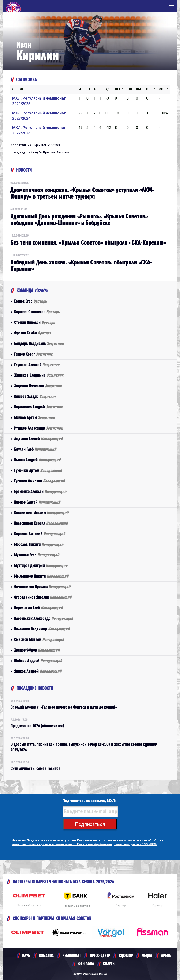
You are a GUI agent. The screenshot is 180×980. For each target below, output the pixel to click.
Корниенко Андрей (38, 407)
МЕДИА (147, 955)
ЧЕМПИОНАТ (72, 955)
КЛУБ (26, 955)
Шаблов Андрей (38, 661)
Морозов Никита (39, 544)
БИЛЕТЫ (109, 964)
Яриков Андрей (38, 671)
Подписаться (90, 824)
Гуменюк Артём (38, 470)
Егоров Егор (30, 301)
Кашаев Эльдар (35, 396)
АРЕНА (166, 955)
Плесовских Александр (44, 618)
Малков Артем (34, 418)
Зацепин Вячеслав (38, 386)
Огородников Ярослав (43, 597)
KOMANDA (46, 955)
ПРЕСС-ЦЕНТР (100, 955)
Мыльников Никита (41, 576)
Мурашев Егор (37, 555)
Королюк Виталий (40, 534)
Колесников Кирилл (41, 523)
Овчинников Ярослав (42, 587)
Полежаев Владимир (42, 629)
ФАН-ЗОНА (86, 964)
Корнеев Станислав (37, 312)
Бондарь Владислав (39, 344)
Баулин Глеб (35, 449)
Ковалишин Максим (41, 513)
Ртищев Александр (38, 428)
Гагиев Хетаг (33, 354)
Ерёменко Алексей (40, 492)
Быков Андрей (37, 460)
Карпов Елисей (37, 502)
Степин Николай (34, 322)
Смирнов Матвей (39, 640)
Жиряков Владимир (39, 375)
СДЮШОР (126, 955)
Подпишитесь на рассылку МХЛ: (89, 801)
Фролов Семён (33, 333)
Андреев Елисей (38, 439)
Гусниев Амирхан (39, 481)
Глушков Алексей (37, 365)
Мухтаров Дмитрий (41, 566)
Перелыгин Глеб (38, 608)
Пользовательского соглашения (100, 840)
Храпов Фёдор (37, 650)
